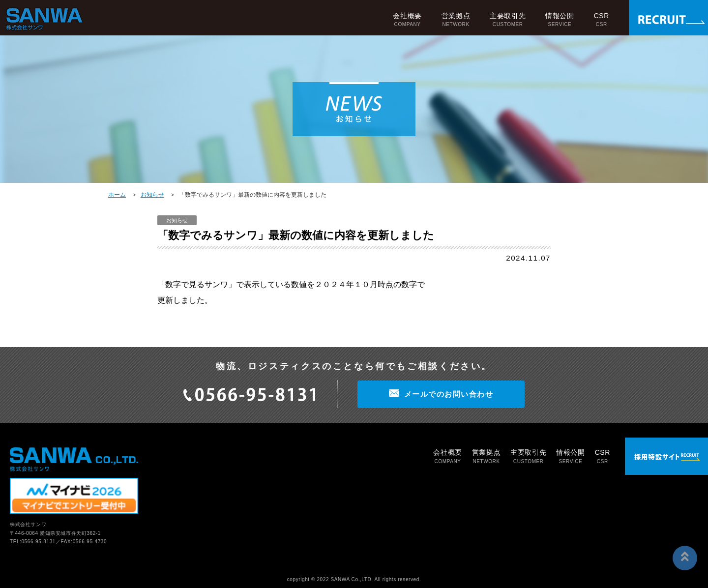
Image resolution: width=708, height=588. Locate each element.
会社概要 (407, 19)
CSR (602, 19)
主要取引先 (508, 19)
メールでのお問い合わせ (449, 394)
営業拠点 (456, 19)
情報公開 (560, 19)
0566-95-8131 (39, 542)
